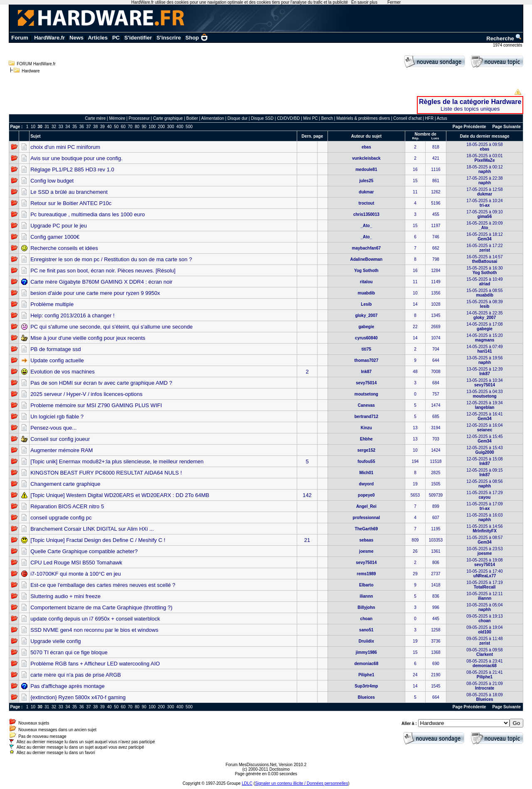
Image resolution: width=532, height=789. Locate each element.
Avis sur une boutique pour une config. (76, 158)
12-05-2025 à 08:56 (484, 484)
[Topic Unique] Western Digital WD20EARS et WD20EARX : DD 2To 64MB (120, 495)
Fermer (394, 2)
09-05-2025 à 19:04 (484, 630)
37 (88, 127)
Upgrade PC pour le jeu (59, 226)
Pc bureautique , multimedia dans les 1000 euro (87, 214)
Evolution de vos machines (63, 372)
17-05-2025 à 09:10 (484, 214)
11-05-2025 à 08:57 (484, 540)
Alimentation (213, 118)
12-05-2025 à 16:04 (484, 428)
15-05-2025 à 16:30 (484, 270)
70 (130, 127)
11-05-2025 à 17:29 (484, 495)
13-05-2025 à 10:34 (484, 383)
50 (116, 127)
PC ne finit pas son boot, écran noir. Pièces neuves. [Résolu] (103, 271)
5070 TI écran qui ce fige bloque (69, 652)
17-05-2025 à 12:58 (484, 192)
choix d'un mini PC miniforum (65, 147)
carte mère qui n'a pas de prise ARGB (76, 675)
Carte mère (95, 118)
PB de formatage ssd (55, 349)
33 (61, 127)
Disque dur (237, 118)
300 (171, 127)
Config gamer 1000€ (55, 237)
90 (144, 127)
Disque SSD (262, 118)
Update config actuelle (57, 360)
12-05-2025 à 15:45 (484, 439)
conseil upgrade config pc (61, 518)
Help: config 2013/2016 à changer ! (72, 315)
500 (189, 127)
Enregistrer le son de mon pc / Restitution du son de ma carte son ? (111, 259)
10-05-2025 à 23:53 (484, 551)
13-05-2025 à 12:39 (484, 371)
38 (95, 127)
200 (161, 127)
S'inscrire (169, 38)
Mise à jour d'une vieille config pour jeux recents (88, 338)
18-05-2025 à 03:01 (484, 158)
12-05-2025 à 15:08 (484, 461)
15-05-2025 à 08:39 (484, 304)
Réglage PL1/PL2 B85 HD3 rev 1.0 (72, 169)
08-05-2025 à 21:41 (484, 675)
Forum (20, 38)
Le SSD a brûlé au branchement (69, 192)
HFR (430, 118)
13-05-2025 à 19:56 (484, 360)
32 (54, 127)
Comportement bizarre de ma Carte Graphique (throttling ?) (101, 607)
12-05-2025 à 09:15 (484, 472)
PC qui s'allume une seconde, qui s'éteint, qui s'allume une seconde (111, 327)
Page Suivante (506, 127)
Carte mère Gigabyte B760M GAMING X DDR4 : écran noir (101, 282)
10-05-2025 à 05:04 (484, 607)
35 (75, 127)
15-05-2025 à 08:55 (484, 293)
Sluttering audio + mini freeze (65, 596)
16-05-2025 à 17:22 (484, 248)
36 (82, 127)
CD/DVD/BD (288, 118)
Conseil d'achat (407, 118)
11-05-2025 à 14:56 (484, 529)
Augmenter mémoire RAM (62, 450)
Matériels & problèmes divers (363, 118)
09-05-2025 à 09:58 (484, 652)
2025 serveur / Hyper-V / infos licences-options (86, 394)
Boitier (192, 118)
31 (47, 127)
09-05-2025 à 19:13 (484, 618)
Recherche (504, 38)
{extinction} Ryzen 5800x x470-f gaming (78, 697)
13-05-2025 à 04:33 (484, 394)
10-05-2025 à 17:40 (484, 574)
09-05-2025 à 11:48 (484, 641)
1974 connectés (508, 45)
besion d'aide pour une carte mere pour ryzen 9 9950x (95, 293)
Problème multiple (52, 304)
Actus (442, 118)
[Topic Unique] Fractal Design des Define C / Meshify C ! (98, 540)
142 (307, 495)
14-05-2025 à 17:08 (484, 326)
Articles (98, 38)
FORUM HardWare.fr (36, 64)
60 (123, 127)
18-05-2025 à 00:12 (484, 169)
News (76, 38)
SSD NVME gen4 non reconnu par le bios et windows (94, 630)
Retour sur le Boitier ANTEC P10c (71, 203)
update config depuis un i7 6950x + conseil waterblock (95, 619)
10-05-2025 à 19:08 (484, 562)
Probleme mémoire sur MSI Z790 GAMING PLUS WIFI (96, 405)
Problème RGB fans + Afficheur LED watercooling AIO (95, 664)
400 (180, 127)
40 (109, 127)
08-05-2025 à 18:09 (484, 697)
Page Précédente (469, 127)
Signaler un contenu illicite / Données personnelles (301, 783)
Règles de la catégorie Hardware (470, 102)
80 (137, 127)
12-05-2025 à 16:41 (484, 416)
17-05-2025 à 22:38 (484, 181)
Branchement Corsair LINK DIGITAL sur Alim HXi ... (92, 529)
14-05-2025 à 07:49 (484, 349)
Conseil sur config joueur (60, 439)
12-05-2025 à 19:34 (484, 405)
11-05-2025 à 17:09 (484, 506)
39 (102, 127)
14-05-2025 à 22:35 (484, 315)
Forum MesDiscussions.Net (251, 765)
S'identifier (138, 38)
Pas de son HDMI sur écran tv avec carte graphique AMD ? (101, 383)
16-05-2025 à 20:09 (484, 225)
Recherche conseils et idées (64, 248)
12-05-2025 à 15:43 (484, 450)
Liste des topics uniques (470, 109)
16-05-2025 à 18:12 (484, 237)
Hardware (31, 71)
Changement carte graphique (65, 484)
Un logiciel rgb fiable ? (57, 417)
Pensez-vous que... (53, 428)
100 (152, 127)
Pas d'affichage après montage (68, 686)
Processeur (139, 118)
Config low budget (52, 181)
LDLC (247, 783)
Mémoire (117, 118)
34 (68, 127)
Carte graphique (168, 118)
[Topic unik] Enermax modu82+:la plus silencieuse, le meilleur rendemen (117, 461)
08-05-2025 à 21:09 (484, 686)
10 (33, 127)
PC (116, 38)
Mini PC (311, 118)
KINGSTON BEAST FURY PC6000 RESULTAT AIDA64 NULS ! (106, 473)
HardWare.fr (49, 38)
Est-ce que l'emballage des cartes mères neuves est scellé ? (103, 585)
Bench (327, 118)
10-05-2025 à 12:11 (484, 596)
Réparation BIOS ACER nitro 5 (67, 506)
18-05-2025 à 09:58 (484, 147)
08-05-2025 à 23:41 (484, 663)
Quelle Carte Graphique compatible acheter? (84, 551)
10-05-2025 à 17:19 (484, 585)
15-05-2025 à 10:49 (484, 282)
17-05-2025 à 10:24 (484, 203)
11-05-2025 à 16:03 (484, 517)
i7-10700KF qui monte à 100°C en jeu (76, 574)
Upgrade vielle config (55, 641)
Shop (197, 38)
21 (307, 540)
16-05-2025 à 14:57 (484, 259)
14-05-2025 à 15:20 (484, 338)
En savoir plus (364, 2)
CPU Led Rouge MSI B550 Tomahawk (76, 563)
